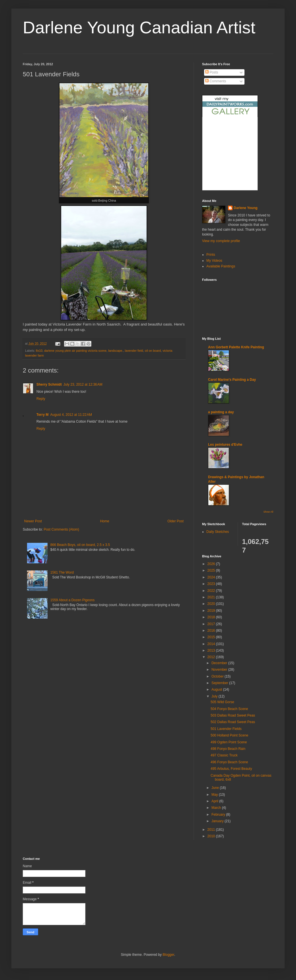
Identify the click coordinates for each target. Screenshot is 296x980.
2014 (212, 644)
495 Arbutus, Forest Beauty (231, 769)
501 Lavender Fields (226, 729)
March (217, 808)
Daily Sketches (218, 532)
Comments (216, 81)
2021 (212, 597)
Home (105, 521)
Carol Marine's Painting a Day (232, 380)
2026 (212, 564)
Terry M (42, 415)
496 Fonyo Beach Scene (229, 762)
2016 (212, 631)
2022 (212, 591)
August (217, 690)
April (215, 801)
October (218, 676)
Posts (212, 72)
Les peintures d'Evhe (225, 445)
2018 (212, 617)
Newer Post (33, 521)
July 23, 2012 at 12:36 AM (83, 384)
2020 (212, 604)
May (215, 795)
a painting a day (221, 412)
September (220, 683)
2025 (212, 570)
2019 (212, 611)
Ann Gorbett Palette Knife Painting (236, 347)
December (220, 663)
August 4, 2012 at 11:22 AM (71, 415)
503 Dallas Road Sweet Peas (233, 715)
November (220, 670)
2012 (212, 657)
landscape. (116, 351)
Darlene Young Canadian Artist (139, 27)
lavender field (134, 351)
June (216, 788)
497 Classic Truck (224, 755)
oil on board (153, 351)
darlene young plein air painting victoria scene (75, 351)
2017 (212, 624)
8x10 (39, 351)
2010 (212, 836)
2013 (212, 650)
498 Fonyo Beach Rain (228, 749)
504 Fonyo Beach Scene (229, 709)
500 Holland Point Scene (229, 735)
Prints (211, 255)
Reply (41, 399)
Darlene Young (246, 208)
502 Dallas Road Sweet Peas (233, 722)
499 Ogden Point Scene (229, 742)
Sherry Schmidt (49, 384)
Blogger (168, 955)
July (215, 696)
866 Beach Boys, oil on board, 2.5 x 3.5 (80, 545)
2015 (212, 637)
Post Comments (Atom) (61, 529)
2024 (212, 577)
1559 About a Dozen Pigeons (72, 600)
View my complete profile (221, 241)
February (219, 815)
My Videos (214, 261)
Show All (268, 512)
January (218, 821)
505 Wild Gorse (222, 702)
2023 (212, 584)
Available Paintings (221, 266)
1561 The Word (62, 572)
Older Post (175, 521)
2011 (212, 830)
